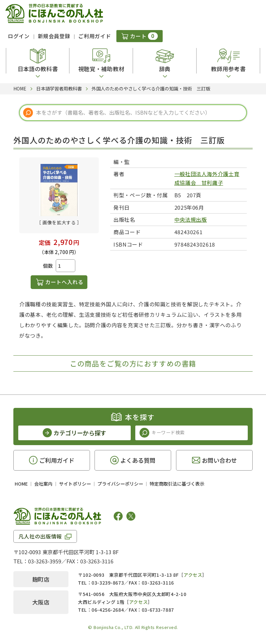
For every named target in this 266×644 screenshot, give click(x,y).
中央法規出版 (191, 219)
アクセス (193, 575)
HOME (21, 484)
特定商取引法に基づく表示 (177, 484)
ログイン (19, 36)
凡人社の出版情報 (40, 536)
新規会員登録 (54, 36)
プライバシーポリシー (120, 484)
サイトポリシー (75, 484)
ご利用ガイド (95, 36)
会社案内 (43, 484)
